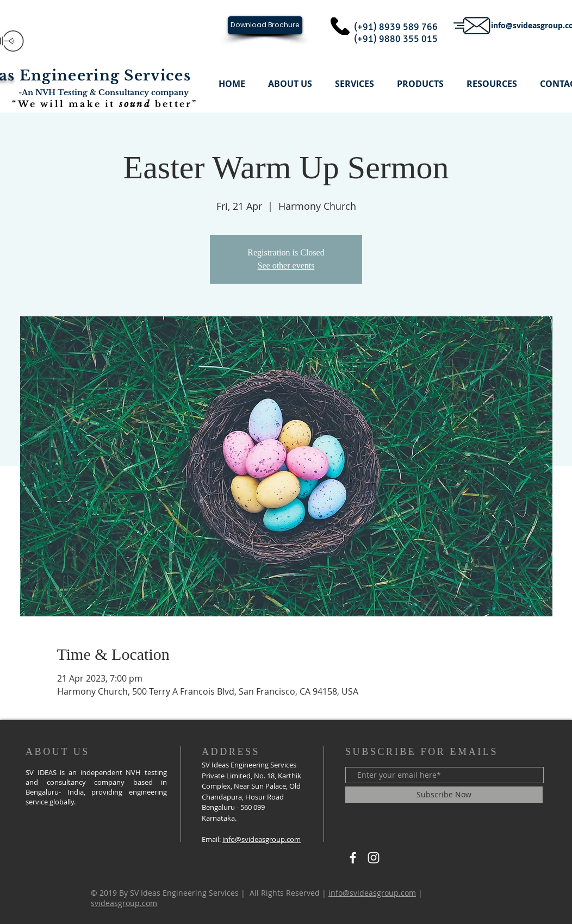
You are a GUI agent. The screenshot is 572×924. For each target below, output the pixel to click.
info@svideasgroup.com (262, 839)
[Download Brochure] (265, 25)
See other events (286, 266)
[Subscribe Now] (444, 795)
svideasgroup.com (124, 903)
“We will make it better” (105, 104)
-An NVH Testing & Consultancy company (104, 92)
